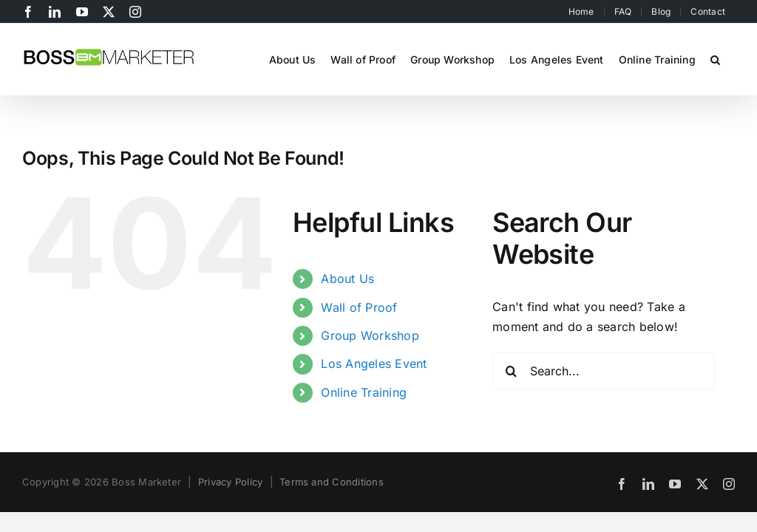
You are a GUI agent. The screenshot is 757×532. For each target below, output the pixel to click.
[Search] (511, 371)
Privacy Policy (230, 482)
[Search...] (604, 371)
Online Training (364, 392)
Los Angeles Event (374, 364)
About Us (347, 279)
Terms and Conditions (332, 482)
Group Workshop (370, 335)
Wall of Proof (359, 307)
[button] (715, 58)
